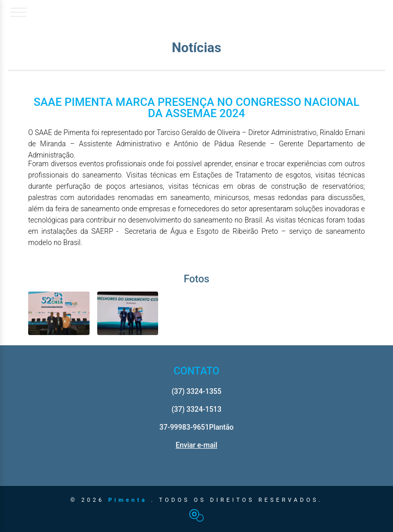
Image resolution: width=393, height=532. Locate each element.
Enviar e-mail (196, 445)
